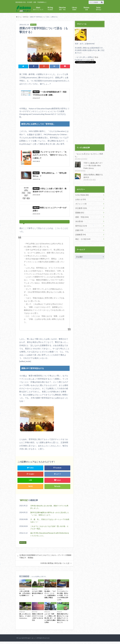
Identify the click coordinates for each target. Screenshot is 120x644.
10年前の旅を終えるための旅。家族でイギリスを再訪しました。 (49, 509)
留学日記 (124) (81, 222)
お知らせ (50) (80, 196)
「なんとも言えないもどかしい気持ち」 (90, 153)
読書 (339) (79, 226)
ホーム (19, 17)
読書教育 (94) (80, 230)
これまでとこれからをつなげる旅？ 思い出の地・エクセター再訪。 (49, 530)
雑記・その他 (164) (82, 234)
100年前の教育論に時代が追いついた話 (55, 566)
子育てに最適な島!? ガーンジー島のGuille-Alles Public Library (93, 162)
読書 (86, 8)
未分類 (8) (79, 217)
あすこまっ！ (32, 640)
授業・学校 (62, 8)
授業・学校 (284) (82, 213)
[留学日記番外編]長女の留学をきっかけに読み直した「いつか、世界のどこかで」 (50, 516)
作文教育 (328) (81, 204)
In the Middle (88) (82, 191)
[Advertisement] (90, 104)
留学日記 (98, 8)
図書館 (74, 8)
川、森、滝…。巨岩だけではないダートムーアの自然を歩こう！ (50, 523)
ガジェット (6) (81, 200)
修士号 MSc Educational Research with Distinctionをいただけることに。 (50, 537)
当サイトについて (38, 8)
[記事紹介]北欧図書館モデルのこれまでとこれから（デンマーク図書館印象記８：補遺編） (45, 559)
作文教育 (50, 8)
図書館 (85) (79, 209)
